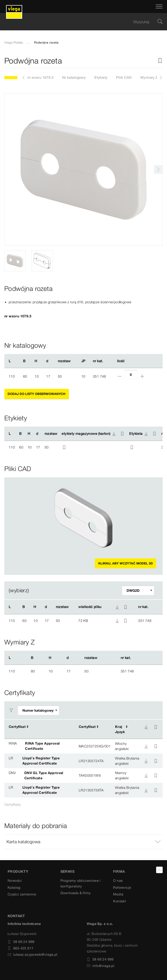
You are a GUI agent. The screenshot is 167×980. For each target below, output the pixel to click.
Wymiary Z (149, 77)
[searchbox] (80, 22)
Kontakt (119, 901)
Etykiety (101, 77)
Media (118, 894)
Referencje (122, 887)
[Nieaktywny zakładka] (160, 61)
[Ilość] (131, 374)
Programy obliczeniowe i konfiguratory (81, 883)
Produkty (18, 871)
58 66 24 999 (100, 959)
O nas (118, 881)
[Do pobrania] (146, 727)
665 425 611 (21, 948)
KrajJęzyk (120, 729)
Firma (119, 871)
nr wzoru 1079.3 (40, 77)
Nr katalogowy (74, 77)
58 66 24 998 (21, 942)
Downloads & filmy (76, 893)
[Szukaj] (160, 22)
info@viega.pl (101, 966)
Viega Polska (14, 42)
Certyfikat (17, 727)
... (29, 42)
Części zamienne (22, 894)
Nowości (15, 881)
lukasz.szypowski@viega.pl (33, 954)
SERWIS (67, 871)
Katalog (14, 887)
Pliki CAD (124, 77)
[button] (83, 842)
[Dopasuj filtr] (138, 590)
